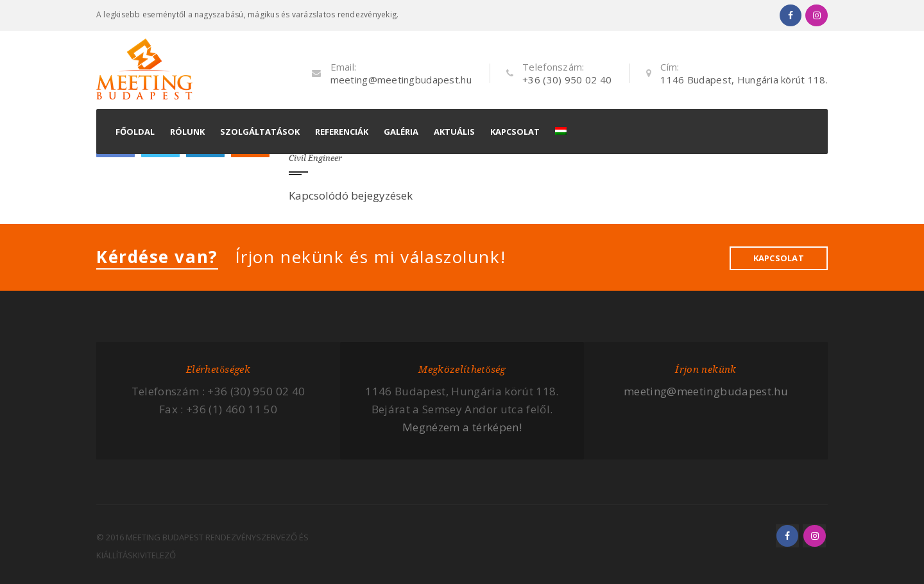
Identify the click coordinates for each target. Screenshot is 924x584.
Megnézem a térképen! (462, 427)
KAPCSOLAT (779, 258)
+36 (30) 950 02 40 (567, 80)
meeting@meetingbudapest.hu (401, 80)
